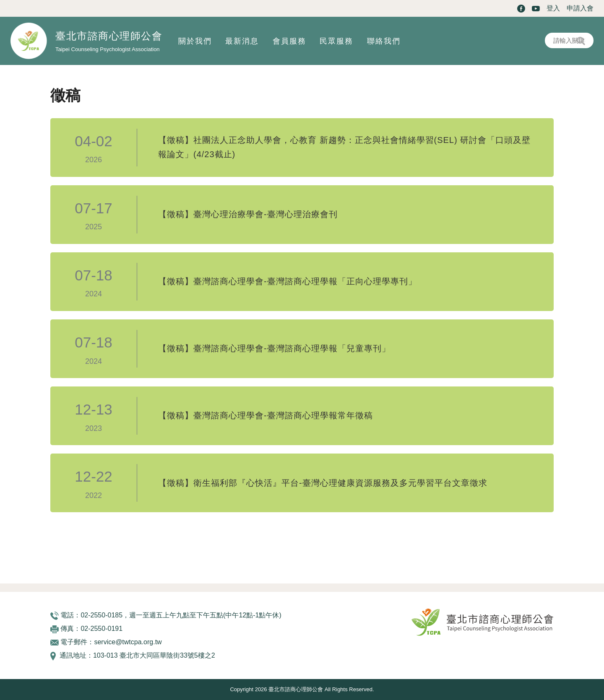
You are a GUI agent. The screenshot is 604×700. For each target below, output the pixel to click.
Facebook (521, 9)
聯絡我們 (384, 41)
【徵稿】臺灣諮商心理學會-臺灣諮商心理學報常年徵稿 (266, 416)
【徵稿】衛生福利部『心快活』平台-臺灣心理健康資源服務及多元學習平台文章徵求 (323, 483)
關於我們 (195, 41)
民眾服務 (336, 41)
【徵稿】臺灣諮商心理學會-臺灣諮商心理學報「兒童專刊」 (274, 349)
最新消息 (242, 41)
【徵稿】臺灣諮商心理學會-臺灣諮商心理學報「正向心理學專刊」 (288, 282)
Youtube (536, 9)
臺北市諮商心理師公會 (109, 36)
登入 (553, 8)
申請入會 (580, 8)
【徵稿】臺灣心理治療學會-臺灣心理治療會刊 (248, 215)
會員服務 (289, 41)
